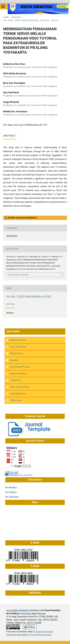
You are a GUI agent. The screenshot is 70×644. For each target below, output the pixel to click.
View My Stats (26, 475)
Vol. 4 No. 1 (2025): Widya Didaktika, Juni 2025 (26, 20)
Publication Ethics (18, 340)
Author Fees (16, 400)
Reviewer (14, 360)
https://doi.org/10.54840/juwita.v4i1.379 (27, 125)
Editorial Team (17, 353)
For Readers (11, 488)
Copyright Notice (18, 394)
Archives (16, 17)
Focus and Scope (18, 347)
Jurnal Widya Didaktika (17, 610)
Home (6, 17)
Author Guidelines (18, 374)
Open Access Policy (19, 387)
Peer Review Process (20, 367)
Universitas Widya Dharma (33, 613)
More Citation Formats (18, 275)
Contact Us (15, 380)
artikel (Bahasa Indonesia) (22, 218)
